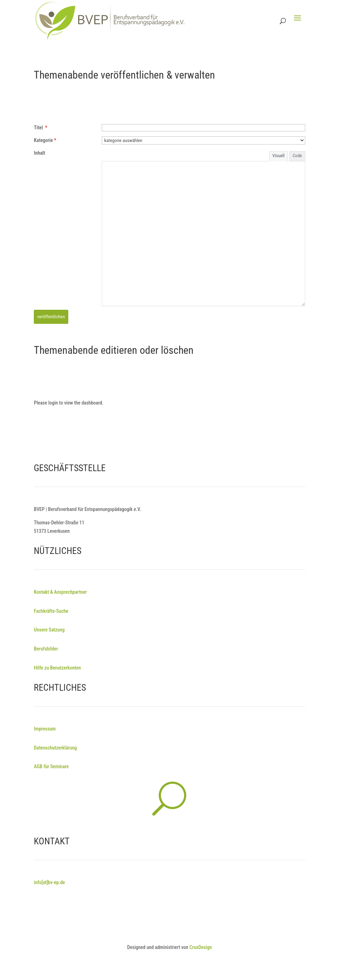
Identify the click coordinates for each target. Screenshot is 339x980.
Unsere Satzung (49, 630)
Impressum (45, 729)
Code (297, 156)
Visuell (279, 156)
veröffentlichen (51, 317)
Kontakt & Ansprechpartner (60, 592)
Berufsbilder (46, 649)
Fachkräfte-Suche (51, 611)
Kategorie (45, 140)
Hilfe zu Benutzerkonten (57, 668)
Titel (40, 128)
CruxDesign (201, 947)
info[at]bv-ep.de (49, 882)
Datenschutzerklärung (55, 748)
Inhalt (39, 153)
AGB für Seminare (51, 766)
